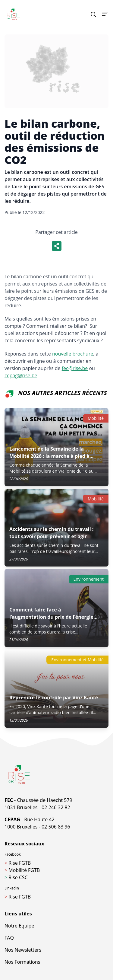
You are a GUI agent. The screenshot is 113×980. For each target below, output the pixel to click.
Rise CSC (16, 877)
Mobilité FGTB (22, 870)
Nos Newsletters (23, 950)
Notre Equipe (19, 926)
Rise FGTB (18, 863)
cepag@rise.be (21, 375)
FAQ (9, 938)
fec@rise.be (75, 368)
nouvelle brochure (73, 354)
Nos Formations (22, 962)
